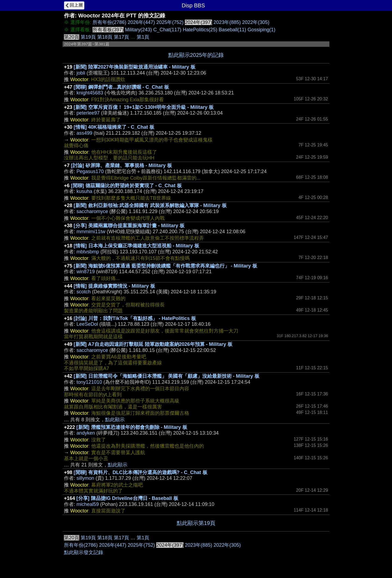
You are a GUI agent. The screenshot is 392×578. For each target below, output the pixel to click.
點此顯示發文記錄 (84, 552)
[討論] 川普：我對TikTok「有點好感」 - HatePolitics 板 (135, 318)
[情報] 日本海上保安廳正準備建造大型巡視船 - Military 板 (137, 246)
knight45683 (90, 93)
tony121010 (89, 382)
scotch (84, 292)
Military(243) (138, 30)
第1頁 (143, 37)
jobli (81, 73)
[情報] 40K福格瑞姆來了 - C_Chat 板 (114, 127)
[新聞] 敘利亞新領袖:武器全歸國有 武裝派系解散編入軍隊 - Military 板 (150, 205)
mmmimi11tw (91, 232)
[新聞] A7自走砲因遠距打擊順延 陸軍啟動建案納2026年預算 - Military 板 (153, 344)
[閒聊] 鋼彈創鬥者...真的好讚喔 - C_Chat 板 (121, 87)
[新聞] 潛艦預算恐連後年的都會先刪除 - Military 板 (132, 427)
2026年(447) (141, 22)
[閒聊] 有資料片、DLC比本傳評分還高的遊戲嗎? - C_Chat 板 (141, 472)
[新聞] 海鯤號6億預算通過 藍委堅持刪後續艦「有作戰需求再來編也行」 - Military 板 (166, 266)
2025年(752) (170, 22)
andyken (86, 433)
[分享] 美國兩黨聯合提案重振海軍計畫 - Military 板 (129, 226)
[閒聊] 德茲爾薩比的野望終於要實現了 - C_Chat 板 (126, 186)
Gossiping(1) (261, 30)
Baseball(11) (232, 30)
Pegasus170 (90, 171)
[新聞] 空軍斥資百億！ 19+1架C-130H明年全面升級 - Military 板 (144, 107)
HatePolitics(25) (200, 30)
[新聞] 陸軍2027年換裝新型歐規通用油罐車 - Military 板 (135, 67)
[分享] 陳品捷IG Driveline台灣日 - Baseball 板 (127, 498)
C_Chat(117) (167, 30)
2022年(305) (256, 22)
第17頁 (121, 37)
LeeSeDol (87, 324)
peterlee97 (88, 113)
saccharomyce (92, 211)
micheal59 (88, 504)
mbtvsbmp (88, 252)
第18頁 (105, 37)
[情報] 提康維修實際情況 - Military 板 (114, 286)
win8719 (86, 272)
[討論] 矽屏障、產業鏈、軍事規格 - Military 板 (122, 165)
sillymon (85, 478)
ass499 (84, 133)
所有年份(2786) (109, 22)
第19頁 (88, 37)
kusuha (84, 191)
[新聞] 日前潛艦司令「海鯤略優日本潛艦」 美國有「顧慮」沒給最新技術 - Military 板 (167, 376)
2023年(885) (227, 22)
